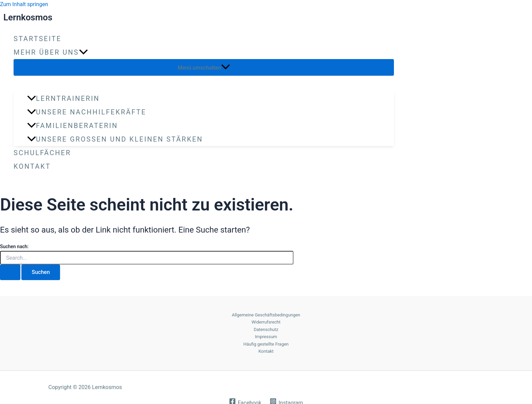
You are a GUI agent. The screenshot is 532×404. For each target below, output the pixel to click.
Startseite (37, 39)
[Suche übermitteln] (10, 272)
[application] (83, 52)
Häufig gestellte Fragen (266, 344)
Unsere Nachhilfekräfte (87, 112)
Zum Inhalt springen (24, 4)
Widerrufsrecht (266, 322)
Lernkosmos (28, 17)
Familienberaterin (72, 126)
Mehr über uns (51, 52)
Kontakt (32, 166)
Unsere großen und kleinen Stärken (115, 139)
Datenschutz (266, 329)
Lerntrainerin (63, 98)
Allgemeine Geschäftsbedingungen (266, 315)
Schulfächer (42, 153)
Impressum (266, 337)
